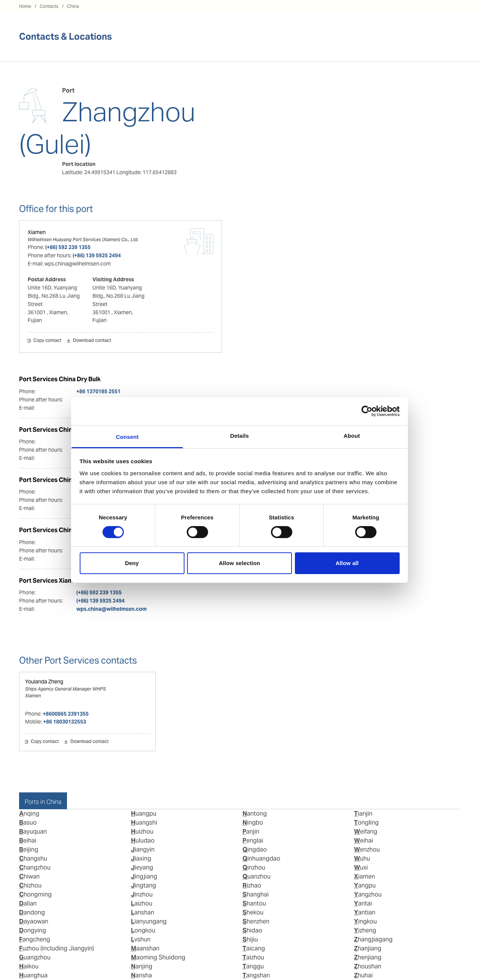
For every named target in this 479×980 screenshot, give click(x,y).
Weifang (366, 832)
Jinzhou (142, 894)
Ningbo (253, 823)
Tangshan (256, 975)
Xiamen (37, 232)
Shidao (252, 930)
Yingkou (365, 921)
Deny (132, 563)
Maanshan (145, 948)
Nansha (141, 975)
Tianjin (363, 814)
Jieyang (142, 867)
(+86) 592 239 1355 (68, 247)
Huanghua (33, 975)
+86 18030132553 (65, 722)
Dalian (28, 903)
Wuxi (361, 867)
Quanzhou (257, 876)
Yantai (363, 903)
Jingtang (144, 885)
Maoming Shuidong (158, 957)
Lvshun (141, 939)
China (73, 6)
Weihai (364, 841)
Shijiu (250, 939)
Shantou (254, 903)
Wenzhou (367, 849)
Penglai (253, 841)
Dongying (33, 930)
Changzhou (35, 867)
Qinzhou (254, 867)
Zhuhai (363, 975)
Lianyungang (149, 921)
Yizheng (365, 930)
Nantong (255, 814)
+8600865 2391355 (66, 714)
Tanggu (253, 966)
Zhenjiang (368, 957)
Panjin (251, 832)
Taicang (254, 948)
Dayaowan (34, 921)
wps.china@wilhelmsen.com (112, 609)
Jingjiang (144, 876)
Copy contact (47, 341)
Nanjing (142, 966)
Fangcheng (35, 939)
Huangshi (144, 823)
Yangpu (365, 885)
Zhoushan (368, 966)
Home (25, 6)
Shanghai (256, 894)
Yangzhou (368, 894)
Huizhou (142, 832)
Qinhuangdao (261, 858)
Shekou (253, 912)
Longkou (143, 930)
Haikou (29, 966)
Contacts (49, 6)
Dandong (32, 912)
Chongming (35, 894)
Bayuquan (33, 832)
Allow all (347, 563)
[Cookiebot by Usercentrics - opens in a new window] (367, 411)
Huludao (143, 841)
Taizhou (253, 957)
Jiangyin (143, 849)
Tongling (366, 823)
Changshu (33, 858)
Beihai (28, 841)
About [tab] (352, 435)
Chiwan (29, 876)
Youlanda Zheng (44, 682)
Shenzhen (256, 921)
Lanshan (143, 912)
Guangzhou (35, 957)
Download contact (92, 341)
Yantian (365, 912)
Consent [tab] (127, 436)
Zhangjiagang (373, 939)
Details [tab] (239, 435)
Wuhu (362, 858)
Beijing (29, 849)
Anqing (29, 814)
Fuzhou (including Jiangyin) (57, 948)
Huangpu (144, 814)
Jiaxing (141, 858)
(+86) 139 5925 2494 (97, 255)
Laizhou (142, 903)
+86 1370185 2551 (98, 391)
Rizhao (252, 885)
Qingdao (255, 849)
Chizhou (30, 885)
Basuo (28, 823)
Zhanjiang (368, 948)
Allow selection (240, 563)
